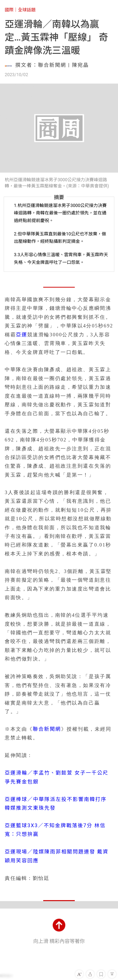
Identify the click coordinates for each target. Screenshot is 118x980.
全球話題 (27, 10)
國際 (9, 10)
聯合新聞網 (47, 729)
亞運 (22, 335)
